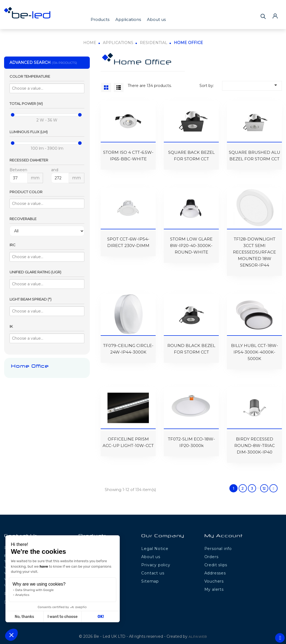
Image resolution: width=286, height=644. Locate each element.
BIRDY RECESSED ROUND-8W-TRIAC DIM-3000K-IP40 (255, 441)
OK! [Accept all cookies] (101, 617)
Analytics (22, 595)
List (119, 87)
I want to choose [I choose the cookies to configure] (63, 617)
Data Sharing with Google (34, 590)
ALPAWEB (198, 632)
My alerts (214, 584)
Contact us (153, 568)
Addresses (215, 568)
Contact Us (21, 531)
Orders (211, 552)
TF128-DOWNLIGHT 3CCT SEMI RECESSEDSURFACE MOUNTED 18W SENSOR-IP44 (254, 250)
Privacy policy (156, 560)
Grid (106, 87)
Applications (128, 19)
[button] (11, 635)
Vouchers (214, 576)
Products (100, 19)
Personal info (218, 544)
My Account (224, 531)
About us (156, 19)
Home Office (30, 367)
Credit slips (216, 560)
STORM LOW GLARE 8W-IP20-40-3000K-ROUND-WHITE (191, 243)
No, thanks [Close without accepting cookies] (24, 617)
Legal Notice (155, 544)
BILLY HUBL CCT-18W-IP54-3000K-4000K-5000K (255, 348)
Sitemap (150, 576)
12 (264, 483)
